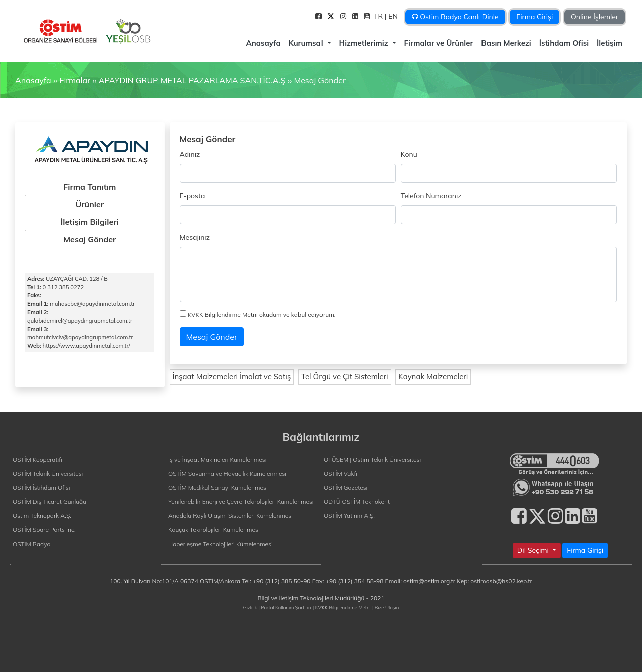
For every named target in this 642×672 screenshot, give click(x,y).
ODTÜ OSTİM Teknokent (357, 502)
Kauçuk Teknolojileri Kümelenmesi (214, 530)
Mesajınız (195, 237)
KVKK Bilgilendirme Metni (223, 314)
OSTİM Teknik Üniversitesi (48, 474)
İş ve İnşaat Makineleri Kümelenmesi (217, 459)
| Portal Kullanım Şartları (285, 607)
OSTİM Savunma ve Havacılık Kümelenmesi (227, 474)
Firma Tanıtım (90, 187)
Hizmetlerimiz (365, 43)
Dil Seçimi (534, 550)
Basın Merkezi (506, 43)
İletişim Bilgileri (90, 222)
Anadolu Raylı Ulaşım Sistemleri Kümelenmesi (230, 516)
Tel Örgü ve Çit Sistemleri (345, 377)
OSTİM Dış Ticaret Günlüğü (49, 502)
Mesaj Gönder (319, 80)
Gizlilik (250, 607)
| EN (392, 16)
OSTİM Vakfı (340, 474)
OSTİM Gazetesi (345, 488)
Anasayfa (263, 43)
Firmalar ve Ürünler (439, 43)
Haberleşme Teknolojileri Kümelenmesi (220, 544)
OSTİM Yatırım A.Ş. (349, 516)
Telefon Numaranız (431, 196)
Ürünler (90, 204)
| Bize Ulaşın (385, 607)
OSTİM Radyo (31, 544)
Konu (409, 154)
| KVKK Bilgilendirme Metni (342, 607)
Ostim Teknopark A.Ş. (42, 516)
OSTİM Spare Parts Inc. (44, 530)
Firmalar (74, 80)
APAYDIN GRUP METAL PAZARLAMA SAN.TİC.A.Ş (192, 80)
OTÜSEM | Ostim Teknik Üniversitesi (372, 459)
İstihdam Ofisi (564, 43)
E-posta (192, 196)
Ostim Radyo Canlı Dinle (455, 17)
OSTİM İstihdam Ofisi (41, 488)
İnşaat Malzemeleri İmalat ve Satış (232, 377)
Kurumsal (307, 43)
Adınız (190, 154)
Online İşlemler (595, 17)
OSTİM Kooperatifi (37, 459)
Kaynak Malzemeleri (433, 377)
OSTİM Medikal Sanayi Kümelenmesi (218, 488)
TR (379, 16)
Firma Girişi (534, 17)
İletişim (610, 43)
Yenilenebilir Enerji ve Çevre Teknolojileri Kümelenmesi (241, 502)
